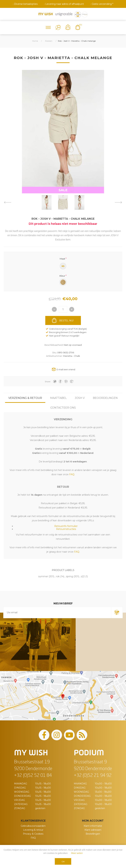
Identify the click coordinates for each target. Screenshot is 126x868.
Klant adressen (93, 830)
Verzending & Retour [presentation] (25, 398)
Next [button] (119, 202)
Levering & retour (33, 830)
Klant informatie (93, 826)
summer (43, 576)
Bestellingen (93, 834)
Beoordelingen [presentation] (105, 398)
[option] (47, 202)
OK (63, 862)
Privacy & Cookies (33, 834)
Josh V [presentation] (80, 398)
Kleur (62, 276)
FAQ (33, 838)
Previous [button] (7, 202)
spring (69, 576)
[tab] (25, 398)
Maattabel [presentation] (58, 398)
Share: (48, 382)
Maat (62, 259)
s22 (83, 576)
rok (58, 576)
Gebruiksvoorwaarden (33, 826)
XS (63, 266)
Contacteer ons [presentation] (63, 408)
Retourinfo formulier (66, 526)
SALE (63, 190)
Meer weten (77, 853)
